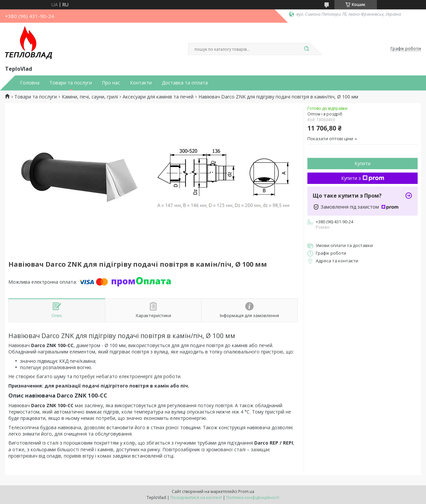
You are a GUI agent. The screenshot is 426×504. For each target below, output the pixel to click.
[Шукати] (307, 49)
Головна (30, 83)
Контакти (141, 83)
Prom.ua (246, 491)
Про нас (111, 83)
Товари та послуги (71, 83)
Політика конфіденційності (253, 497)
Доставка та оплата (185, 83)
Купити (363, 163)
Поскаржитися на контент (196, 497)
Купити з (363, 178)
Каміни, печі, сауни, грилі (90, 97)
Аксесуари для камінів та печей (158, 97)
